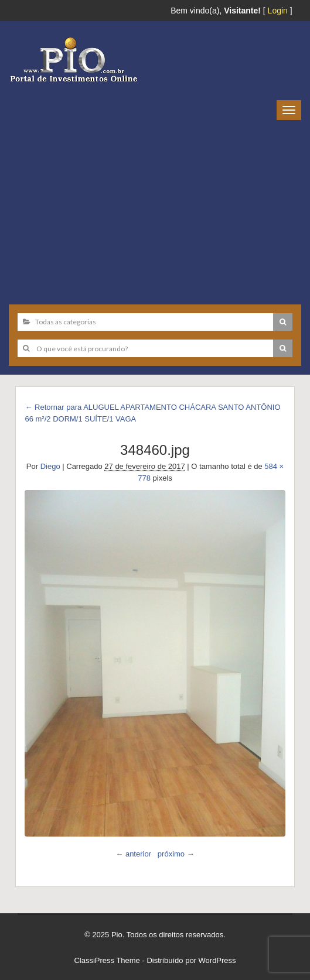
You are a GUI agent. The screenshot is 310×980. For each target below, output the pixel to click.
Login (278, 11)
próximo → (176, 854)
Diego (50, 466)
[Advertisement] (155, 208)
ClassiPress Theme (107, 960)
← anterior (133, 854)
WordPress (217, 960)
